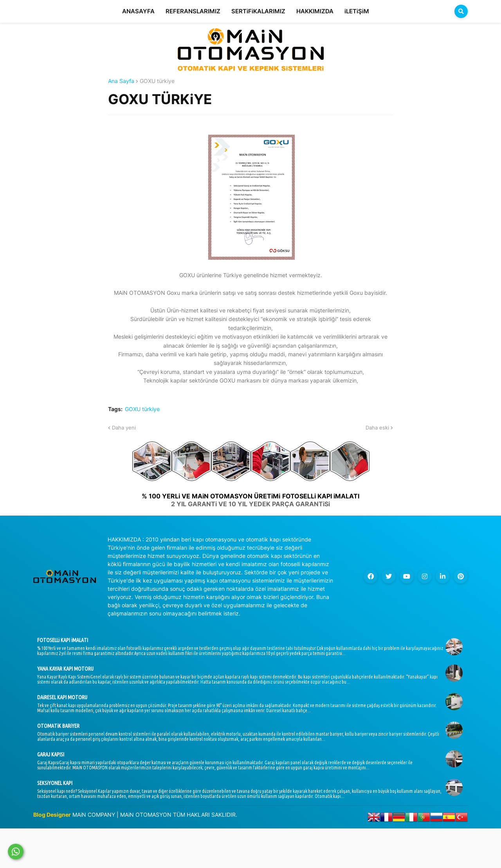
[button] (461, 11)
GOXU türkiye (157, 81)
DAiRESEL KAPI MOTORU (62, 697)
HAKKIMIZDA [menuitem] (315, 11)
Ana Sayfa (121, 81)
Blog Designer (52, 815)
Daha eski (377, 428)
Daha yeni (124, 428)
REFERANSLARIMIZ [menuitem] (193, 11)
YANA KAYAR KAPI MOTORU (65, 669)
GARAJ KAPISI (51, 754)
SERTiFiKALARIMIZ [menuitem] (258, 11)
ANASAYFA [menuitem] (138, 11)
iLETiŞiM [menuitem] (357, 11)
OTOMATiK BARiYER (58, 726)
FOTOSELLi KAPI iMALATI (63, 640)
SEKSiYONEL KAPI (55, 783)
